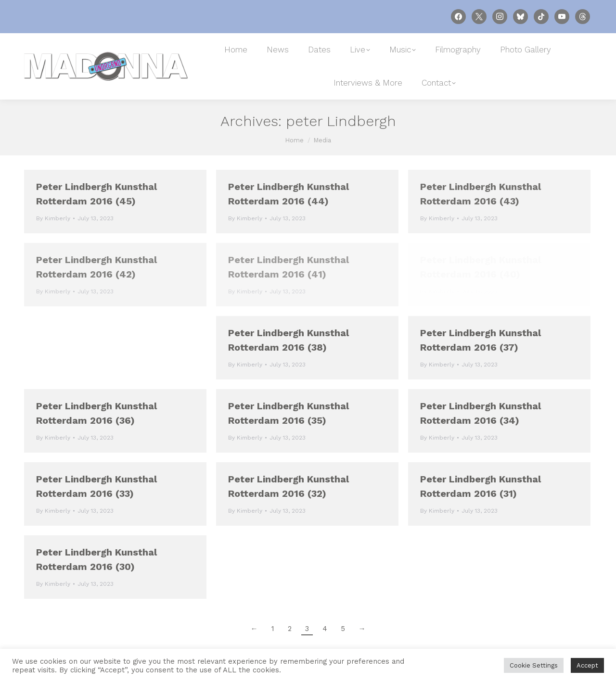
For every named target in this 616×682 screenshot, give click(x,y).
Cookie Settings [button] (534, 665)
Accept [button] (587, 665)
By (53, 218)
